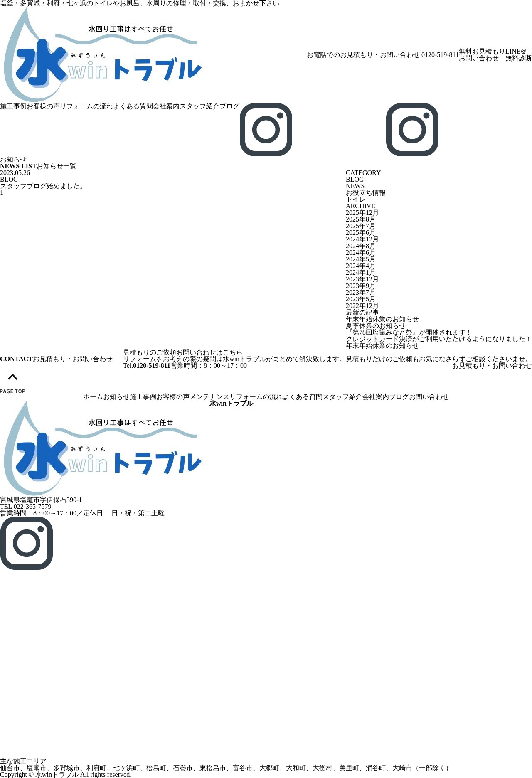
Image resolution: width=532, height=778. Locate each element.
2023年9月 (361, 286)
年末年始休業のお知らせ (382, 319)
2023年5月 (361, 299)
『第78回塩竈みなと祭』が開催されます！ (409, 332)
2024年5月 (361, 259)
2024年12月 (362, 239)
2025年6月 (361, 233)
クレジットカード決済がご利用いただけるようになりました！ (439, 339)
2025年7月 (361, 226)
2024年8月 (361, 246)
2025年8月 (361, 219)
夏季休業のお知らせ (376, 326)
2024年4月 (361, 266)
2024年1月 (361, 272)
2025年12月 (362, 213)
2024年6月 (361, 252)
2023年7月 (361, 292)
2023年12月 (362, 279)
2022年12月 (362, 306)
